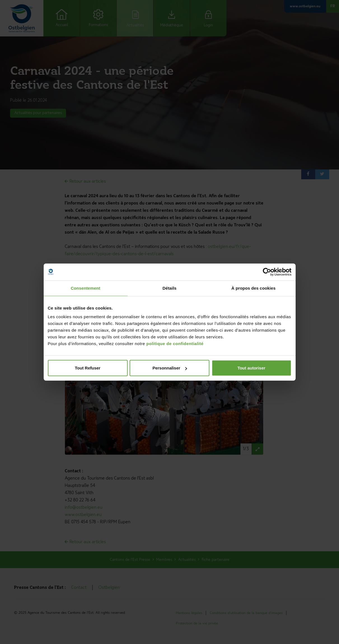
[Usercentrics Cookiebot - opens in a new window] (267, 272)
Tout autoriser (251, 368)
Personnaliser (170, 368)
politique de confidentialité (175, 344)
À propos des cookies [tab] (254, 288)
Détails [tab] (170, 288)
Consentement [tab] (86, 288)
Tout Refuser (87, 368)
